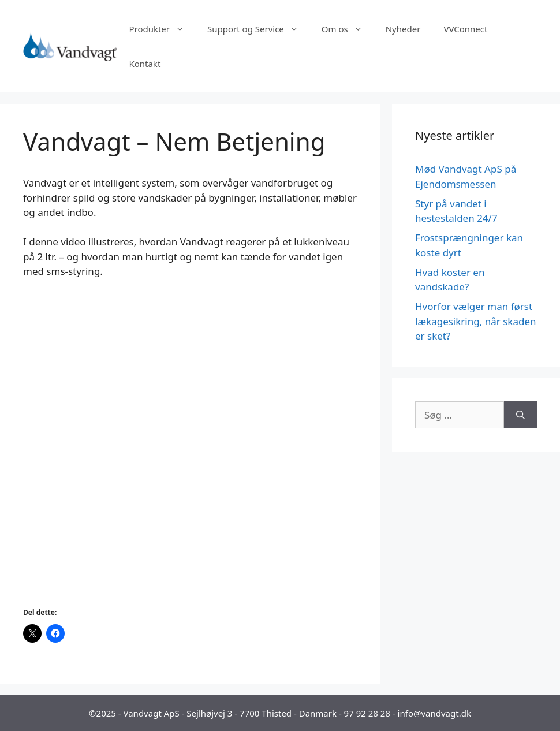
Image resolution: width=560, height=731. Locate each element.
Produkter (162, 29)
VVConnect (465, 29)
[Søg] (520, 415)
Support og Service (259, 29)
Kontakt (145, 64)
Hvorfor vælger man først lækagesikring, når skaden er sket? (475, 321)
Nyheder (403, 29)
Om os (348, 29)
